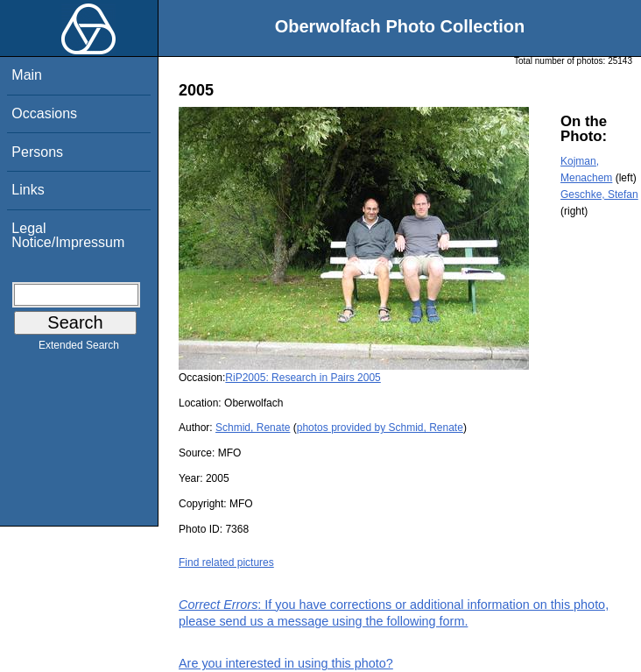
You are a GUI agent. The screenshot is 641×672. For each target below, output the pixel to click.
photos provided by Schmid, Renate (380, 428)
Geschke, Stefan (599, 195)
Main (27, 75)
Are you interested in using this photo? (286, 663)
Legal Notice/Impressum (68, 235)
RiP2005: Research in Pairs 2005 (303, 378)
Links (28, 190)
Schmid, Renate (253, 428)
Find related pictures (226, 562)
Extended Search (79, 349)
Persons (37, 152)
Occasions (44, 113)
